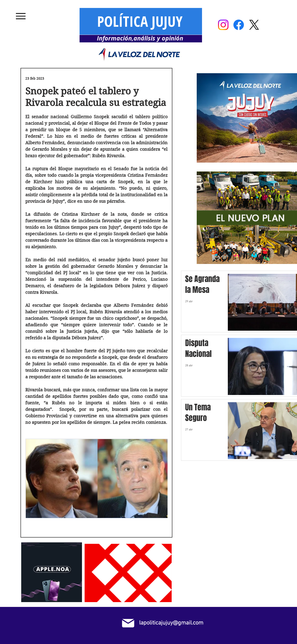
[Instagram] (223, 25)
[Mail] (128, 623)
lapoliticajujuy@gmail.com (171, 623)
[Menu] (21, 16)
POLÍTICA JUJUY (140, 21)
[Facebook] (239, 25)
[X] (254, 25)
